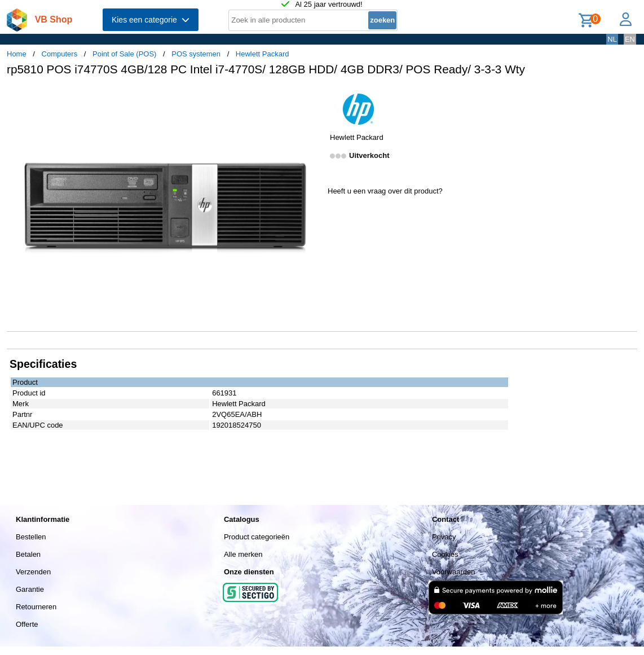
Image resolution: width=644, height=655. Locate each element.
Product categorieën (257, 537)
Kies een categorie (151, 20)
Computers (60, 54)
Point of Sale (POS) (124, 54)
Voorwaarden (454, 572)
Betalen (28, 554)
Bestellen (31, 537)
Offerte (27, 624)
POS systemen (196, 54)
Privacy (444, 537)
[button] (312, 96)
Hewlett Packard (263, 54)
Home (17, 54)
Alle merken (243, 554)
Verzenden (33, 572)
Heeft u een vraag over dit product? (385, 191)
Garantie (30, 589)
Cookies (445, 554)
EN (630, 39)
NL (612, 39)
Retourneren (36, 607)
